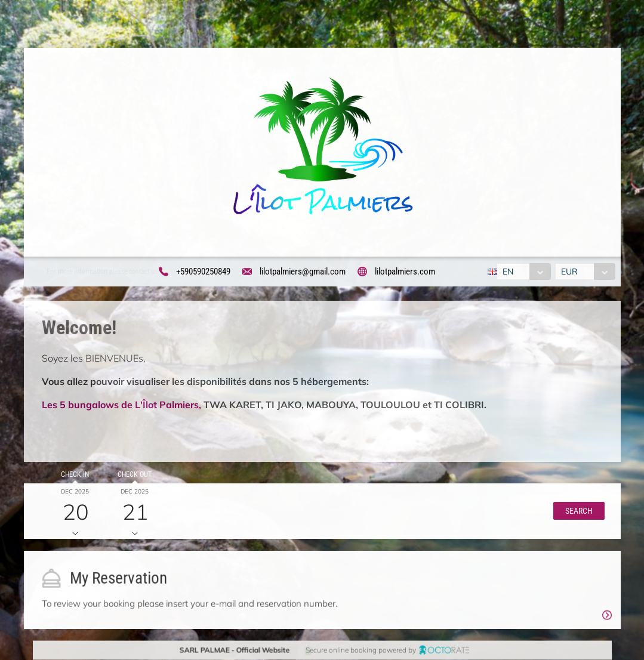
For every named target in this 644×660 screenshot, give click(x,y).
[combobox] (523, 272)
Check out (133, 476)
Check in (74, 476)
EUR (570, 272)
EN (507, 272)
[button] (577, 513)
